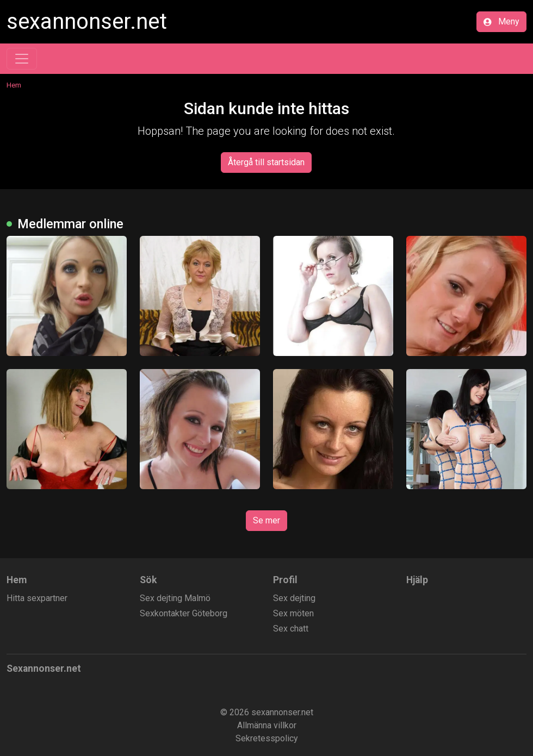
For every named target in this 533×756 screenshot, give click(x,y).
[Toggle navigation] (22, 59)
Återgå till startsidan (266, 162)
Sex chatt (291, 629)
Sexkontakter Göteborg (184, 613)
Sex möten (293, 613)
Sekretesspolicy (267, 738)
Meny (501, 21)
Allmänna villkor (267, 725)
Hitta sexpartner (37, 598)
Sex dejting (294, 598)
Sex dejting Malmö (175, 598)
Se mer (266, 520)
